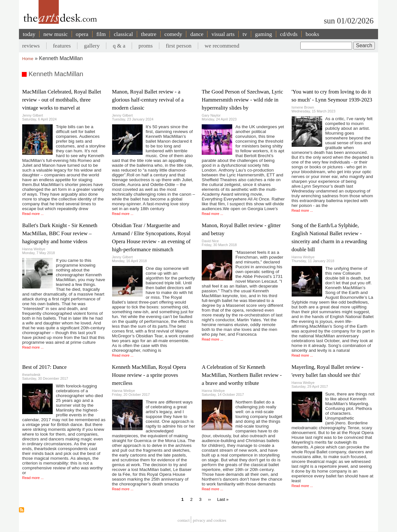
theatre (149, 34)
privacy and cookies (209, 521)
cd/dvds (289, 34)
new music (56, 34)
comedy (173, 34)
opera (82, 34)
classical (123, 34)
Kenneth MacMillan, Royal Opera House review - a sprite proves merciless (149, 375)
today (29, 34)
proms (146, 46)
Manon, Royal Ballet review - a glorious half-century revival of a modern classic (148, 100)
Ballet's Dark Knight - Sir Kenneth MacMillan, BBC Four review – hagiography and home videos (60, 233)
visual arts (223, 34)
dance (197, 34)
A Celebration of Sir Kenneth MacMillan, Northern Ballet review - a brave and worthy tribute (242, 375)
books (312, 34)
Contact (184, 521)
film (101, 34)
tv (245, 34)
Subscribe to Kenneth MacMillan (22, 510)
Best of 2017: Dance (44, 367)
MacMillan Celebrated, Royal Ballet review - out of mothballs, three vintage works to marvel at (62, 100)
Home (28, 59)
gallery (92, 46)
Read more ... (33, 214)
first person (179, 46)
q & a (119, 46)
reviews (31, 46)
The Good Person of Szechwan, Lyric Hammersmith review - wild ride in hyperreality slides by (242, 100)
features (62, 46)
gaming (264, 34)
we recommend (222, 46)
